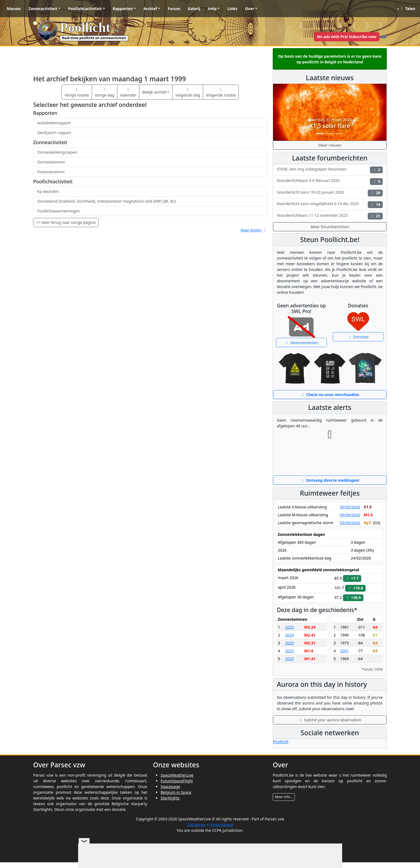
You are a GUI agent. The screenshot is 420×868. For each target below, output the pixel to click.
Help (212, 9)
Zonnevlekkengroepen (57, 152)
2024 (290, 635)
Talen (407, 9)
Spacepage (170, 787)
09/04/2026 (350, 515)
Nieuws (14, 9)
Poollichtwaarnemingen (59, 211)
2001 (345, 651)
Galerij (194, 9)
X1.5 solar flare (330, 126)
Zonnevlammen (51, 162)
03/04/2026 (350, 523)
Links (232, 9)
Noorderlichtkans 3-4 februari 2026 (330, 181)
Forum (174, 9)
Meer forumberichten (330, 227)
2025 (290, 627)
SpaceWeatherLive (177, 775)
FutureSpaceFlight (177, 781)
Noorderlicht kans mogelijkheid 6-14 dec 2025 (330, 204)
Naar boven (254, 230)
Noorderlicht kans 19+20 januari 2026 (330, 193)
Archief (150, 9)
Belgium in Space (176, 792)
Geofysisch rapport (54, 133)
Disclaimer (197, 825)
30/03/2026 (350, 507)
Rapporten (123, 9)
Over (250, 9)
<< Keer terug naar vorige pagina (66, 222)
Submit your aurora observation (330, 720)
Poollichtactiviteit (85, 9)
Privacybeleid (221, 825)
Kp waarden (48, 191)
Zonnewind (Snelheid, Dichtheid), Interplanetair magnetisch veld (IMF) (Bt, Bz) (106, 201)
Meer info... (284, 797)
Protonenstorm (51, 172)
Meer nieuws (330, 145)
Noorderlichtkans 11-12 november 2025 (330, 216)
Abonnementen (301, 343)
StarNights (170, 798)
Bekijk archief (154, 92)
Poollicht (281, 742)
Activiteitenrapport (54, 123)
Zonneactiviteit (43, 9)
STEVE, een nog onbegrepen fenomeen (330, 170)
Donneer (358, 337)
